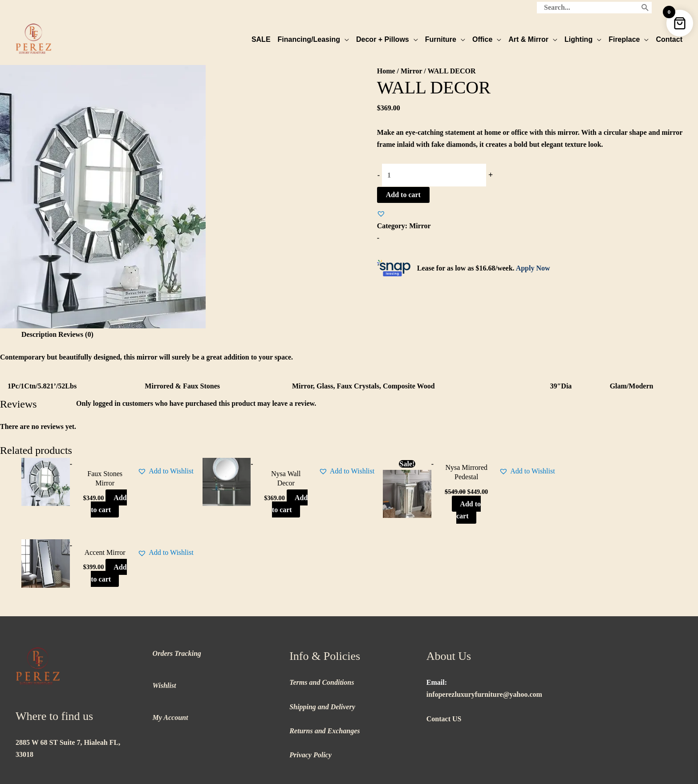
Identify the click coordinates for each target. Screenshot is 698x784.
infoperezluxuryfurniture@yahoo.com (484, 628)
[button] (381, 213)
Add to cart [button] (100, 509)
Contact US (444, 652)
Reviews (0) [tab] (76, 334)
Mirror (411, 71)
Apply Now (533, 268)
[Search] (645, 7)
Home (386, 71)
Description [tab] (39, 334)
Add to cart (403, 194)
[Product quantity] (434, 175)
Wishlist (164, 619)
